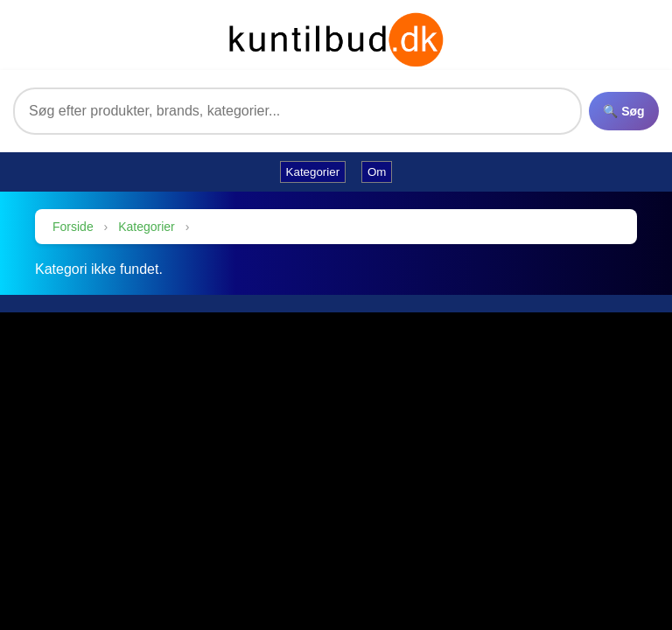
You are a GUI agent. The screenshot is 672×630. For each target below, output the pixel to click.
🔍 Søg (623, 111)
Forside (73, 227)
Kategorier (147, 227)
